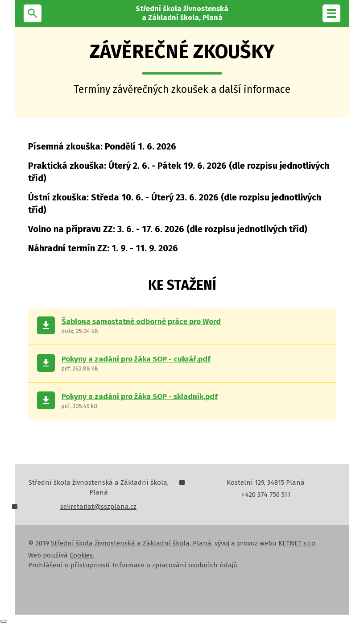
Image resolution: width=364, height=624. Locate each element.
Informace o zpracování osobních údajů (175, 565)
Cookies (81, 555)
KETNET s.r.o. (298, 543)
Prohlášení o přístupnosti (69, 565)
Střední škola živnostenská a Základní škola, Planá (131, 543)
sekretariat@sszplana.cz (98, 507)
